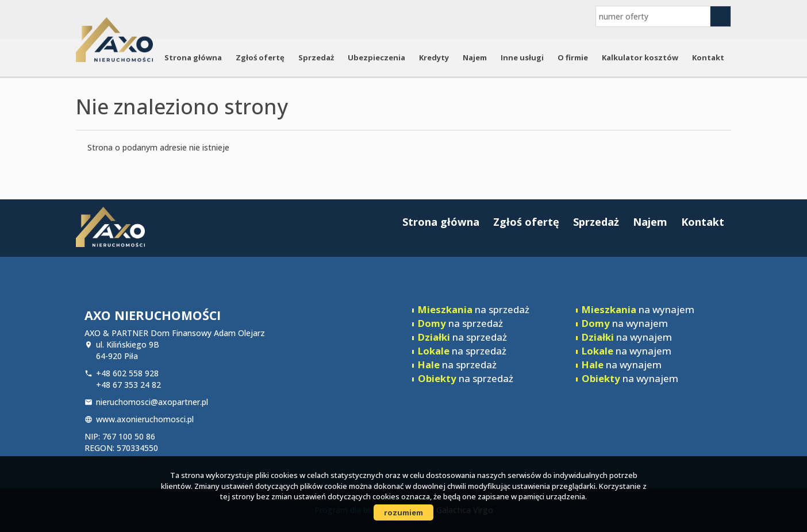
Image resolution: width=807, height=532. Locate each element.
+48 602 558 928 (127, 373)
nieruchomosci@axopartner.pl (152, 402)
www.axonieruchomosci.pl (145, 419)
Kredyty (434, 57)
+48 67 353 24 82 (128, 385)
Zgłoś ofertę (260, 57)
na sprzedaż (474, 309)
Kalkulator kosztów (640, 57)
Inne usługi (522, 57)
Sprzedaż (316, 57)
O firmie (573, 57)
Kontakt (708, 57)
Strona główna (193, 57)
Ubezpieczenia (376, 57)
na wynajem (638, 309)
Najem (475, 57)
